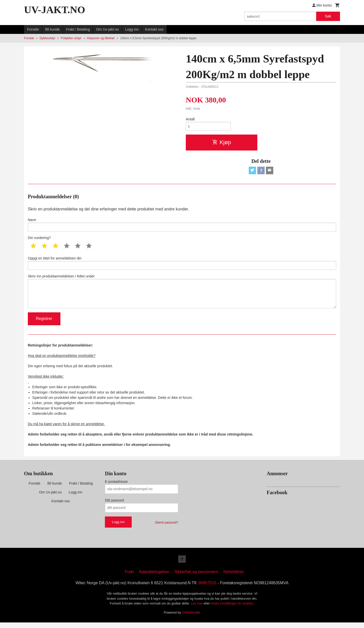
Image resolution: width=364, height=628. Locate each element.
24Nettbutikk (191, 618)
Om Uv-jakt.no (107, 29)
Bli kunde (53, 29)
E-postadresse (116, 486)
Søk (328, 16)
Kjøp (222, 143)
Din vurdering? (39, 240)
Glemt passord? (167, 527)
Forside (33, 29)
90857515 (207, 588)
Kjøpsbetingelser (154, 577)
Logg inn (132, 29)
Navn (182, 226)
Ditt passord (114, 505)
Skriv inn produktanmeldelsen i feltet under (182, 295)
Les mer (197, 609)
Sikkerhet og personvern (196, 577)
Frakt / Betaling (78, 29)
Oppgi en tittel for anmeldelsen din (182, 266)
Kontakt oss (154, 29)
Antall (190, 119)
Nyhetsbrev (234, 577)
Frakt (129, 577)
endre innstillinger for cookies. (233, 609)
